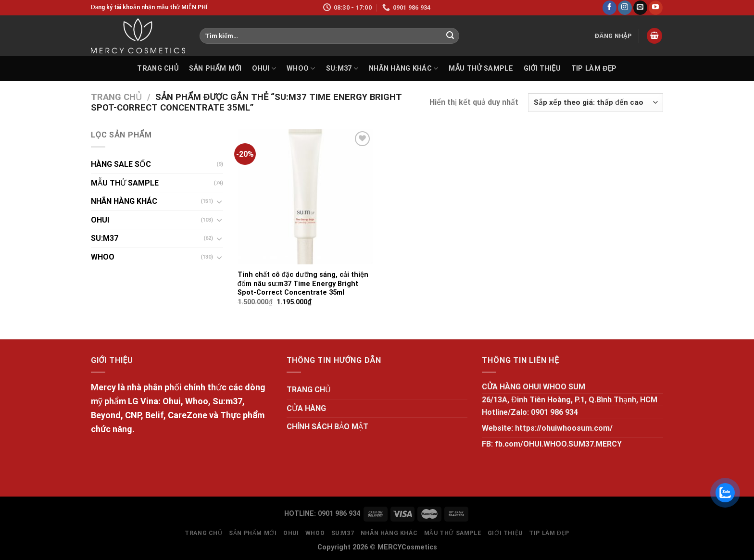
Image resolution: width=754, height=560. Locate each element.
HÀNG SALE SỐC (121, 164)
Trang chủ (116, 97)
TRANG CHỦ (158, 68)
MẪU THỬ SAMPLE (481, 68)
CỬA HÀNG (306, 408)
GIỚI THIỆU (542, 68)
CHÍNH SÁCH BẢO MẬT (327, 427)
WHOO (301, 68)
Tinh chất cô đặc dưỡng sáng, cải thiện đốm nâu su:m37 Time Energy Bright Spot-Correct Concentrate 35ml (303, 284)
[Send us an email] (640, 8)
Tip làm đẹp (594, 68)
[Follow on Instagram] (625, 8)
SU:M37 (342, 68)
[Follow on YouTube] (656, 8)
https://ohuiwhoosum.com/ (564, 428)
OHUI (264, 68)
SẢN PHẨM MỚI (215, 68)
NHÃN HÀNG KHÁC (404, 68)
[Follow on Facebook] (609, 8)
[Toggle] (219, 201)
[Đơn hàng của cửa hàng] (596, 103)
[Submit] (450, 36)
